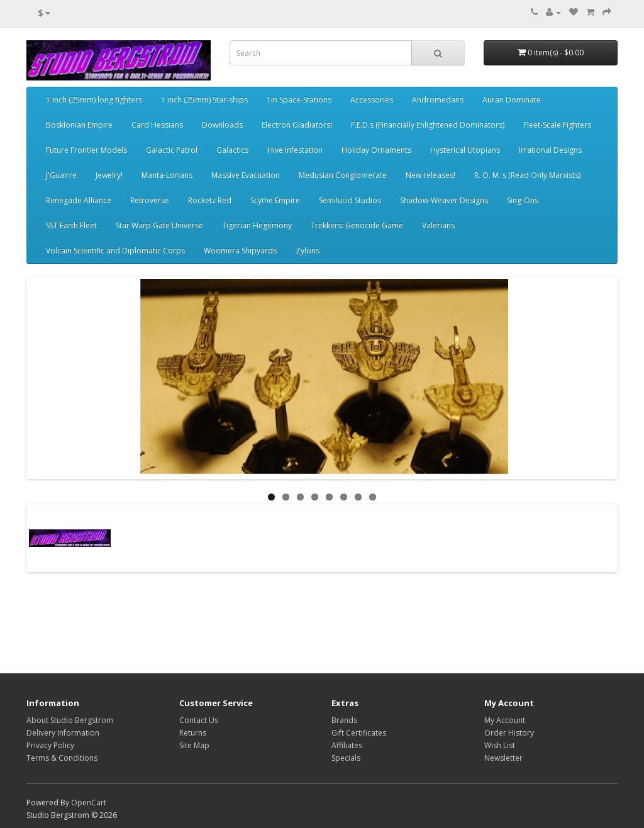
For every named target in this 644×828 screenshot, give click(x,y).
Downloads (222, 125)
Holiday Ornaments (376, 150)
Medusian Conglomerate (343, 175)
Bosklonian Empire (79, 125)
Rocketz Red (210, 200)
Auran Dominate (512, 100)
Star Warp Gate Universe (159, 225)
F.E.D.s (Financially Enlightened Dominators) (428, 125)
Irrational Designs (550, 150)
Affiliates (347, 745)
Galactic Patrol (172, 150)
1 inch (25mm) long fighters (94, 100)
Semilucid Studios (350, 200)
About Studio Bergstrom (70, 720)
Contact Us (199, 720)
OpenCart (89, 803)
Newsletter (503, 758)
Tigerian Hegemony (257, 225)
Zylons (308, 251)
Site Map (194, 745)
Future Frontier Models (86, 150)
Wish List (500, 745)
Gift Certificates (359, 733)
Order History (509, 733)
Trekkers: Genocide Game (357, 225)
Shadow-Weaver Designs (444, 200)
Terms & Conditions (62, 758)
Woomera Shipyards (240, 251)
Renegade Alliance (79, 200)
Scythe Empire (275, 200)
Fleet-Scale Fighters (557, 125)
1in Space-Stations (299, 100)
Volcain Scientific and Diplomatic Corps (115, 251)
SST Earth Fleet (71, 225)
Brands (344, 720)
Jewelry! (109, 175)
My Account (505, 720)
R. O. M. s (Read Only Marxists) (527, 175)
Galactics (232, 150)
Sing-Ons (523, 200)
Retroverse (150, 200)
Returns (193, 733)
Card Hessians (157, 125)
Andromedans (438, 100)
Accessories (372, 100)
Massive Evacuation (246, 175)
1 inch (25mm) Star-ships (204, 100)
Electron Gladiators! (297, 125)
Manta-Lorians (167, 175)
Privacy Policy (50, 745)
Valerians (438, 225)
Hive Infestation (295, 150)
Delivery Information (63, 733)
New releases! (430, 175)
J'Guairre (61, 175)
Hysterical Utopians (465, 150)
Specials (346, 758)
